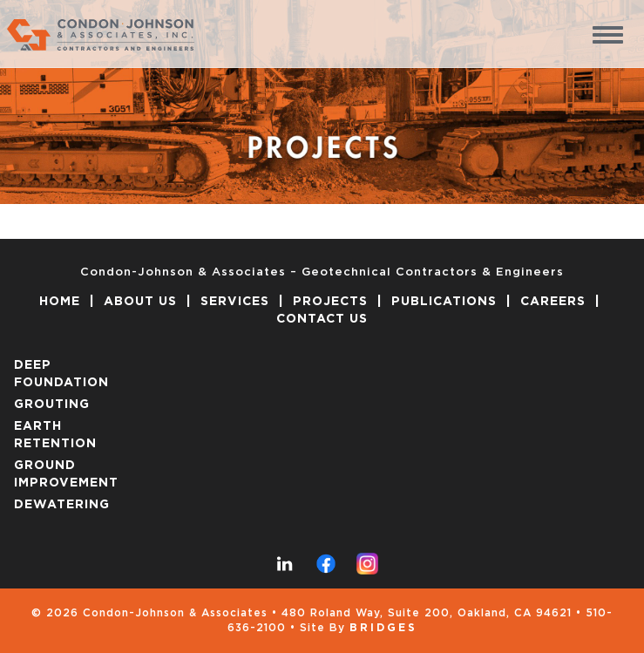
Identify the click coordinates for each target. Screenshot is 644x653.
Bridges (383, 628)
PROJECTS (330, 302)
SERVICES (235, 302)
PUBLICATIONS (444, 302)
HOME (60, 302)
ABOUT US (140, 302)
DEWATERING (62, 505)
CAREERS (553, 302)
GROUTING (52, 405)
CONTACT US (322, 319)
